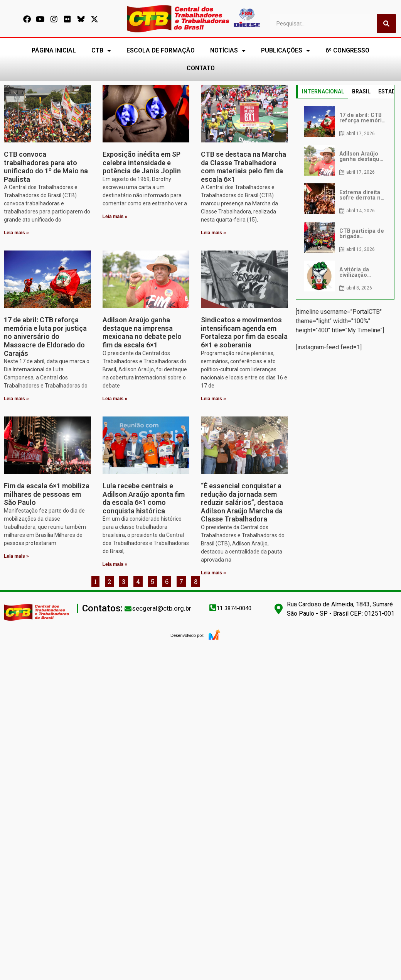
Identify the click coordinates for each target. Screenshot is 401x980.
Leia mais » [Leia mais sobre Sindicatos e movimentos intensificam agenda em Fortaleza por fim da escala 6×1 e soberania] (213, 399)
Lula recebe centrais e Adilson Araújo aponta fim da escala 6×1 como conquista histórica (144, 498)
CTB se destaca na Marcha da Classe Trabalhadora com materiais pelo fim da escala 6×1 (243, 167)
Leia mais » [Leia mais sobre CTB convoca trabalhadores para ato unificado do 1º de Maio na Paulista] (16, 233)
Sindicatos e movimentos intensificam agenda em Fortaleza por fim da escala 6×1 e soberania (244, 332)
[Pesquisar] (386, 24)
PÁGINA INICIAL (54, 50)
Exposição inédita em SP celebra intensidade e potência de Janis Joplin (142, 162)
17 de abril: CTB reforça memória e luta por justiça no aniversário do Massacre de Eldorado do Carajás (45, 336)
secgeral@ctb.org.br (162, 608)
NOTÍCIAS (228, 51)
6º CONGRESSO (347, 50)
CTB (101, 51)
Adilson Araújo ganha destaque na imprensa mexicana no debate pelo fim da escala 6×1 (142, 332)
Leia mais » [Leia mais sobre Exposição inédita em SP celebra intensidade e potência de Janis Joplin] (115, 217)
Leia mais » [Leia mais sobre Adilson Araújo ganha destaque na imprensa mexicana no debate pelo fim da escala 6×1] (115, 399)
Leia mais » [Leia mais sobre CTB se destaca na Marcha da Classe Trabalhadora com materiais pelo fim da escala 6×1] (213, 233)
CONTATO (201, 68)
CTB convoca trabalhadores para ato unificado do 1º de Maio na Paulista (46, 167)
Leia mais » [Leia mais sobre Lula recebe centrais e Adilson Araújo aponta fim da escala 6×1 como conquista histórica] (115, 564)
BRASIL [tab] (361, 91)
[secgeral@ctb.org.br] (128, 609)
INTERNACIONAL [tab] (323, 91)
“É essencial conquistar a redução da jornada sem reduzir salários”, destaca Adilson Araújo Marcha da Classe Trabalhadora (242, 502)
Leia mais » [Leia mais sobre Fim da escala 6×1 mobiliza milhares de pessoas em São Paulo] (16, 556)
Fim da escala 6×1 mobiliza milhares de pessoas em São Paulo (47, 494)
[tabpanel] (345, 199)
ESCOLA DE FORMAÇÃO (161, 50)
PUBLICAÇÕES (286, 51)
